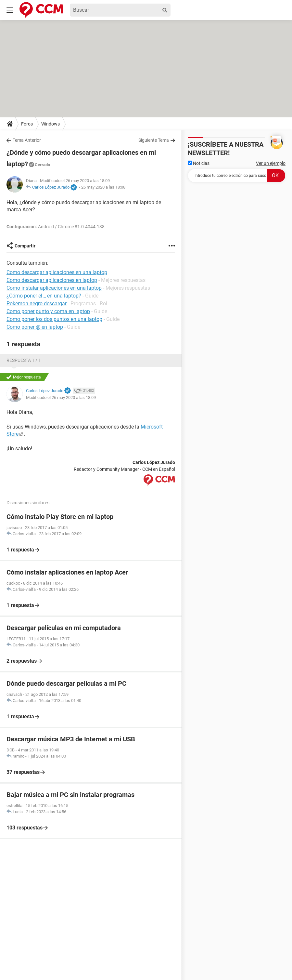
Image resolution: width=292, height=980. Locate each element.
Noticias (199, 163)
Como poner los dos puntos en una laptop (54, 319)
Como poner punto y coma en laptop (48, 311)
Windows (51, 124)
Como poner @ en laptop (35, 327)
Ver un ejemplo (271, 163)
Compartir (25, 246)
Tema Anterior (27, 140)
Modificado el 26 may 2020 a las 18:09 (61, 397)
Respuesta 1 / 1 (24, 360)
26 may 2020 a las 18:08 (103, 187)
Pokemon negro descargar (37, 304)
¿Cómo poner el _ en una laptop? (44, 296)
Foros (27, 124)
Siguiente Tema (154, 140)
